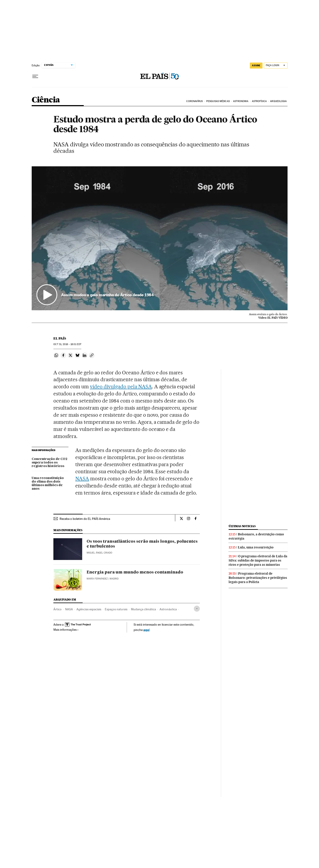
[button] (160, 238)
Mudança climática (143, 609)
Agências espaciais (89, 609)
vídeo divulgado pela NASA (121, 387)
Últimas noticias (242, 526)
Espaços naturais (116, 609)
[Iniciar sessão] (276, 66)
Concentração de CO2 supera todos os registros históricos (50, 463)
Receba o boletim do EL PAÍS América (85, 519)
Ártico (57, 609)
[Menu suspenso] (35, 77)
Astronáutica (168, 609)
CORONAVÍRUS (195, 101)
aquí (146, 630)
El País (60, 338)
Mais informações (66, 630)
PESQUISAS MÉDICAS (218, 101)
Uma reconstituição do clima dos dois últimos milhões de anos (48, 483)
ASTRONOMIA (241, 101)
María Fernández (97, 579)
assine (256, 65)
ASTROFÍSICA (259, 101)
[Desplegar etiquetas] (197, 609)
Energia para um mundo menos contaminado (135, 572)
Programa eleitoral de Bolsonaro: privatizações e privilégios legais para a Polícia (258, 578)
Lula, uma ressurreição (256, 547)
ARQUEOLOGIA (278, 101)
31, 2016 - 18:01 (67, 344)
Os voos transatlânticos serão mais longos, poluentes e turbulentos (142, 544)
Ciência (46, 100)
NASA (82, 479)
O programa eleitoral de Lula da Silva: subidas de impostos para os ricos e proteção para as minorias (258, 560)
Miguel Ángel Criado (99, 553)
